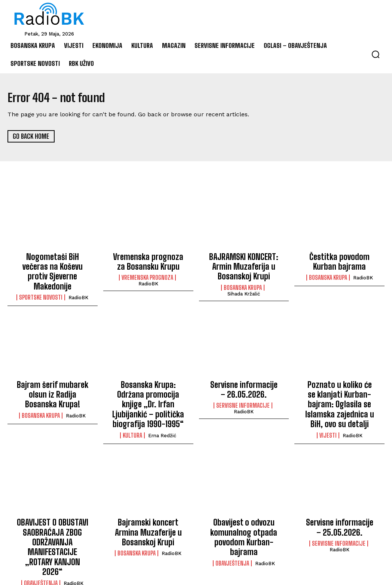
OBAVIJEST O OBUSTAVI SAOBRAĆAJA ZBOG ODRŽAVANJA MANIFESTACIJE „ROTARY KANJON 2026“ (53, 519)
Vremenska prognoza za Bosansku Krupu (148, 261)
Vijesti (328, 417)
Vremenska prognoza (147, 275)
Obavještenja (41, 545)
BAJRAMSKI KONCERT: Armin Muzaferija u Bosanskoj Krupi (244, 265)
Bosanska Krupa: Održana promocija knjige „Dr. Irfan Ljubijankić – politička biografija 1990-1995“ (148, 386)
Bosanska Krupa (243, 283)
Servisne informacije (243, 392)
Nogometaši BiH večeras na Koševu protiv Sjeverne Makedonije (53, 265)
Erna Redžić (162, 409)
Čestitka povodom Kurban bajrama (339, 261)
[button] (376, 54)
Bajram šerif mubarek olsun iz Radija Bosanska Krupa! (52, 382)
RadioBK (78, 283)
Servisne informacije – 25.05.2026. (339, 507)
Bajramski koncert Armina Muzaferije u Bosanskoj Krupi (148, 511)
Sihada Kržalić (244, 289)
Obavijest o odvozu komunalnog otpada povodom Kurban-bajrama (244, 511)
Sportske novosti (41, 283)
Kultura (132, 408)
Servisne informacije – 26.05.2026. (244, 378)
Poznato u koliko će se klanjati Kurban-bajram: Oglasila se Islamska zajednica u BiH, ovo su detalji (339, 390)
